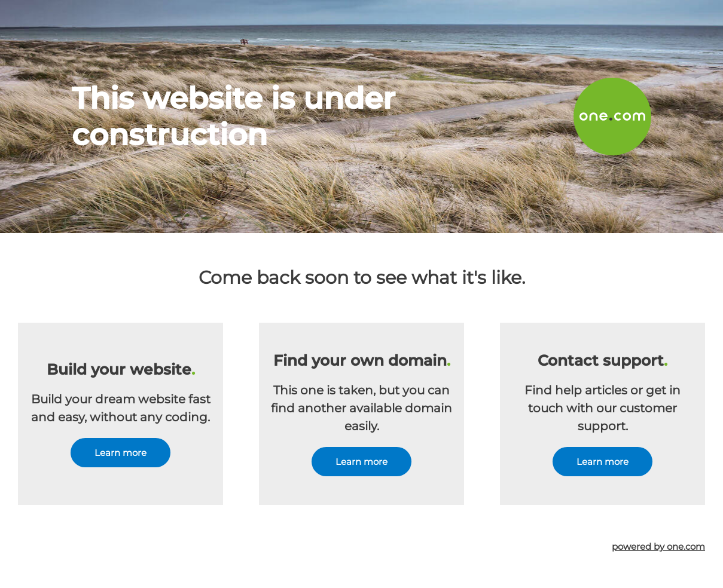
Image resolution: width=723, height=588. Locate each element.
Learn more (120, 453)
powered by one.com (658, 546)
